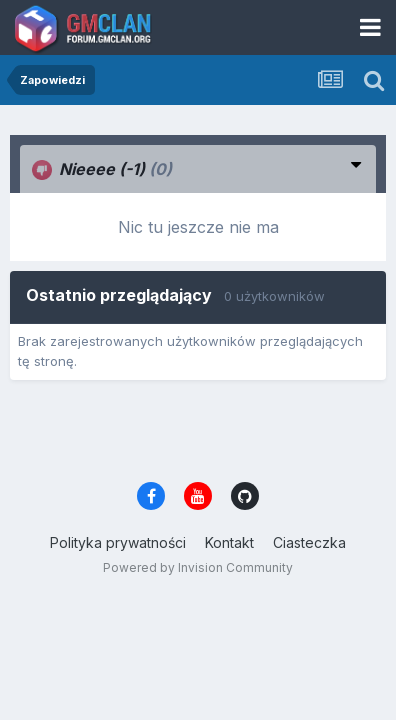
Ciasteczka (309, 542)
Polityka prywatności (118, 542)
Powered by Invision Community (198, 567)
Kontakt (229, 542)
